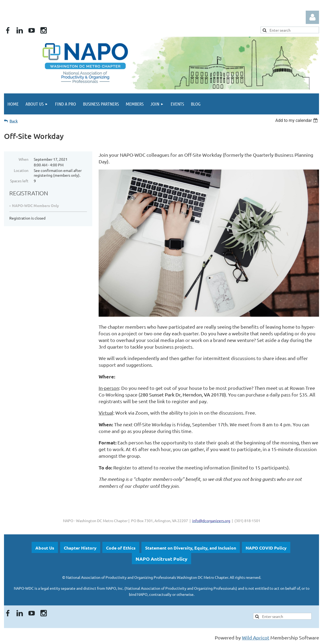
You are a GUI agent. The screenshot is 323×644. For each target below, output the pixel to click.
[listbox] (297, 120)
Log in (312, 17)
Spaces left (19, 181)
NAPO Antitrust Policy (161, 559)
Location (21, 170)
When (24, 159)
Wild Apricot (256, 637)
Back (14, 121)
